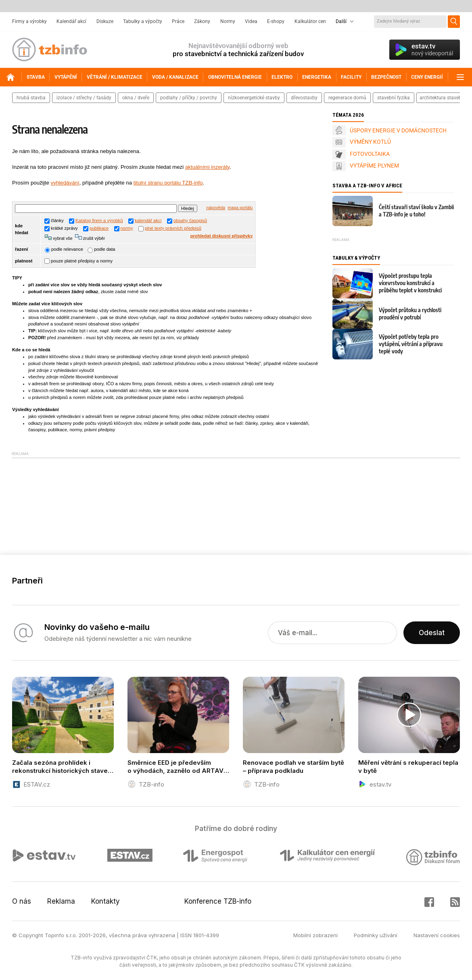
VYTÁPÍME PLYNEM (374, 166)
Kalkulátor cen (310, 21)
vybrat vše (62, 238)
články (54, 220)
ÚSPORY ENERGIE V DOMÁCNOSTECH (398, 130)
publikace (99, 228)
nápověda (216, 208)
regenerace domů (347, 98)
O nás (22, 901)
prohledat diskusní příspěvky (222, 236)
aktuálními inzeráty (207, 167)
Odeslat (432, 633)
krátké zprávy (61, 228)
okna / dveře (136, 98)
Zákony (202, 21)
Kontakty (105, 901)
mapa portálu (240, 208)
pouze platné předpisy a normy (78, 261)
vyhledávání (65, 183)
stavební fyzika (394, 98)
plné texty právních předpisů (173, 228)
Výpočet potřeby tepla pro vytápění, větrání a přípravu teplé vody (411, 344)
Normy (228, 21)
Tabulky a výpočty (143, 21)
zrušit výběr (93, 238)
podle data (101, 249)
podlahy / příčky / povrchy (189, 98)
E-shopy (276, 21)
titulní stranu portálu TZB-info (168, 183)
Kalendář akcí (71, 21)
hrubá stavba (31, 98)
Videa (251, 21)
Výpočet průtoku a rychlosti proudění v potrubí (410, 314)
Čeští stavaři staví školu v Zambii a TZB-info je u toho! (416, 211)
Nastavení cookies (437, 935)
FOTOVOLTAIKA (370, 154)
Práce (178, 21)
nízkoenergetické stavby (254, 98)
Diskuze (105, 21)
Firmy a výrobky (29, 21)
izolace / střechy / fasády (84, 98)
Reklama (61, 901)
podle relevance (64, 249)
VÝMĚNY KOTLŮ (370, 142)
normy (127, 228)
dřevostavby (304, 98)
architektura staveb (441, 98)
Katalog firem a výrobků (99, 220)
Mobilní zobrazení (315, 935)
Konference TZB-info (218, 901)
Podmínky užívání (376, 935)
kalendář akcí (148, 220)
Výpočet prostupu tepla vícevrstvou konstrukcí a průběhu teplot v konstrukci (410, 283)
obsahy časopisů (190, 220)
